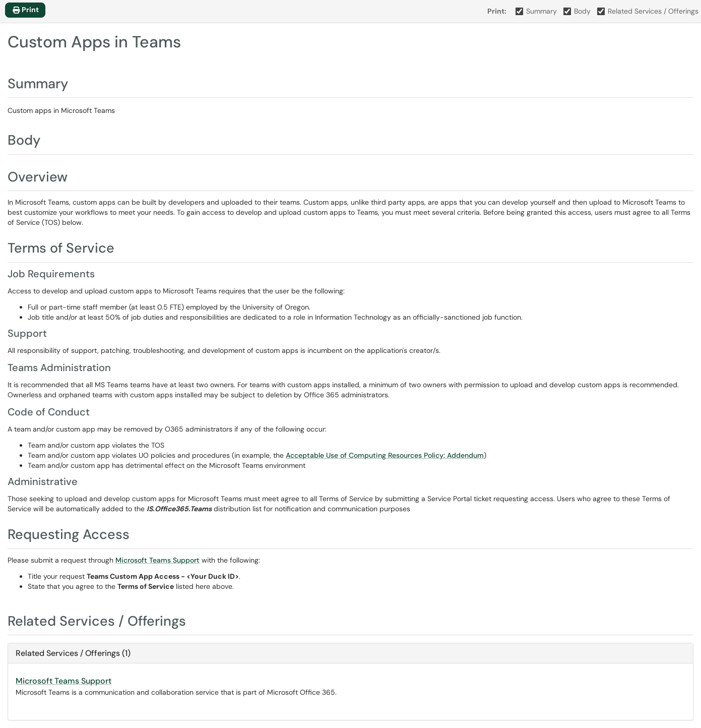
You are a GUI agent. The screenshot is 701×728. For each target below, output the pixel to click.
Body (577, 11)
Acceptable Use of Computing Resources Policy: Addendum (385, 455)
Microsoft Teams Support (157, 560)
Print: (497, 11)
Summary (536, 11)
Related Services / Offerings (648, 11)
